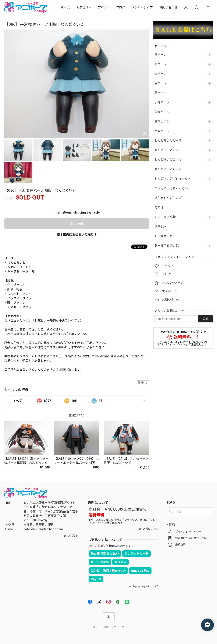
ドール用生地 (164, 236)
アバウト (104, 7)
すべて (17, 401)
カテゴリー (84, 7)
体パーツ (161, 74)
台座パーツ (162, 131)
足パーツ (161, 93)
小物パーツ (162, 102)
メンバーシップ (142, 7)
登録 (205, 319)
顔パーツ (161, 64)
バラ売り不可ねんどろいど (173, 188)
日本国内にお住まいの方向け (77, 235)
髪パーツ (161, 55)
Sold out (77, 224)
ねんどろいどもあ (167, 150)
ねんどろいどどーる (168, 141)
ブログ (121, 7)
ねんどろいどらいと (168, 169)
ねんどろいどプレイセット (173, 179)
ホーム (65, 7)
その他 (159, 207)
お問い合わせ (168, 7)
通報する (143, 383)
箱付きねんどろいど (168, 198)
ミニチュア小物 (165, 217)
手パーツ (161, 83)
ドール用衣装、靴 (167, 246)
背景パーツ (162, 112)
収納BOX (161, 226)
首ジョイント (164, 121)
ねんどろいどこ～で (168, 160)
